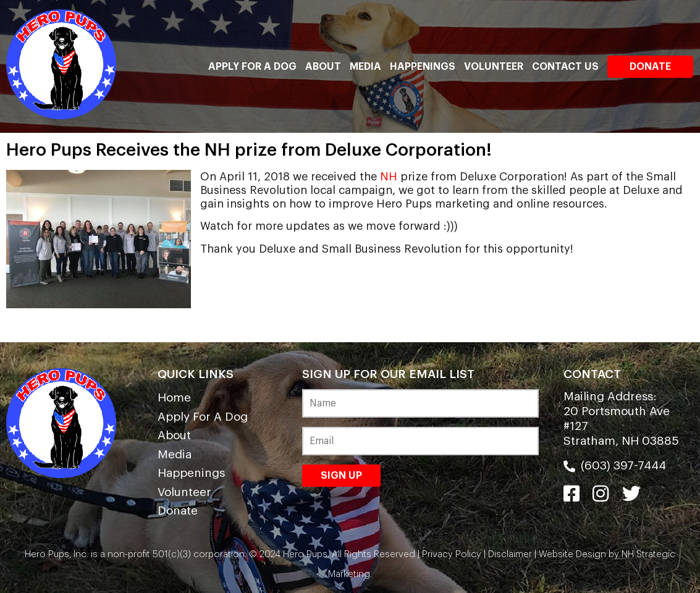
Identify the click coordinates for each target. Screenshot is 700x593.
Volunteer (494, 67)
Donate (650, 67)
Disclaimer (510, 554)
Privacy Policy (452, 554)
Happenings (423, 67)
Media (365, 67)
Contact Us (565, 67)
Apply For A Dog (252, 67)
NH (389, 177)
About (323, 67)
